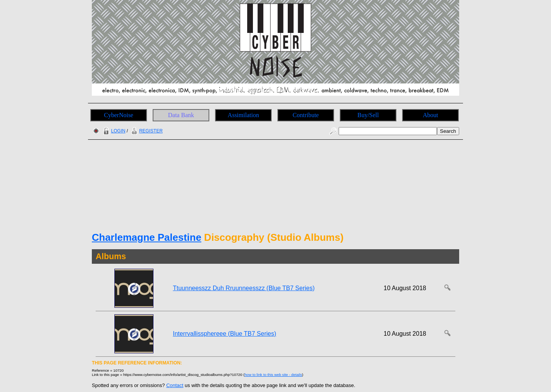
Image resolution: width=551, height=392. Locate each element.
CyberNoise (119, 115)
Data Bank (181, 115)
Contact (175, 385)
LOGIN (113, 131)
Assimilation (243, 115)
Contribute (306, 115)
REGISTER (146, 131)
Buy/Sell (368, 115)
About (430, 115)
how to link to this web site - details (273, 375)
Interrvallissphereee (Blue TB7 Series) (225, 334)
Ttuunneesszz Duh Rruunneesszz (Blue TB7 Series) (244, 288)
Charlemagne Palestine (147, 237)
